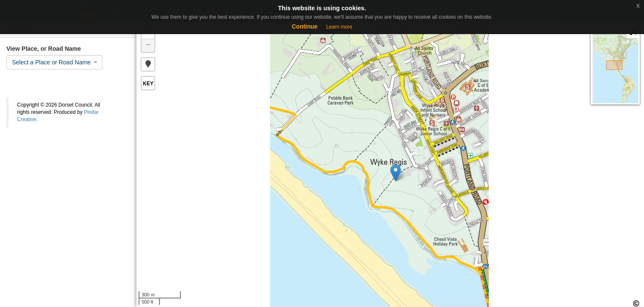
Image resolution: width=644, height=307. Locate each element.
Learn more (339, 27)
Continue (305, 26)
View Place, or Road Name (44, 49)
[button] (148, 64)
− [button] (148, 46)
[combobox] (54, 62)
